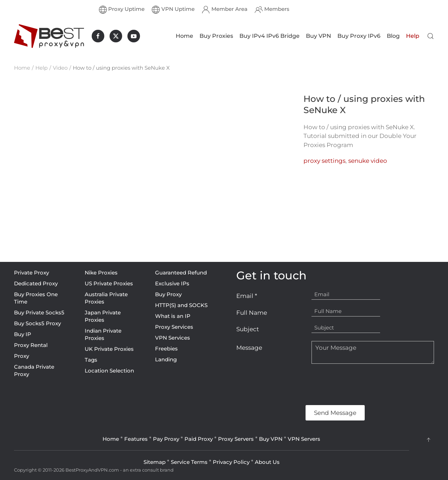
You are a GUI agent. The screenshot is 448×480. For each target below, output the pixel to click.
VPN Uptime (173, 9)
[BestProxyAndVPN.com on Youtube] (134, 36)
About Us (267, 462)
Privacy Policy (231, 462)
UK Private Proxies (109, 349)
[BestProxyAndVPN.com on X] (116, 36)
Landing (166, 359)
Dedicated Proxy (36, 283)
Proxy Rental (31, 345)
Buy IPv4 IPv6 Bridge (269, 36)
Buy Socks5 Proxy (37, 323)
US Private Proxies (109, 283)
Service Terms (189, 462)
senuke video (368, 161)
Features (136, 439)
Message (249, 348)
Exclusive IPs (172, 283)
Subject (248, 329)
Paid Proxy (199, 439)
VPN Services (173, 338)
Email (247, 296)
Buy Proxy (168, 294)
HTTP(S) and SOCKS (181, 305)
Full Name (252, 313)
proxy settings (324, 161)
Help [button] (413, 36)
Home (184, 36)
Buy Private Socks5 (39, 312)
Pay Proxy (166, 439)
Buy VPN (318, 36)
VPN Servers (304, 439)
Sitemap (155, 462)
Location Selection (109, 371)
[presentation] (289, 384)
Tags (91, 360)
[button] (430, 36)
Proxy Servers (236, 439)
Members (272, 9)
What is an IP (173, 316)
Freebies (166, 349)
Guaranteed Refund (181, 273)
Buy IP (23, 334)
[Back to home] (49, 36)
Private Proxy (31, 273)
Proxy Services (174, 327)
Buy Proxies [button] (216, 36)
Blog (393, 36)
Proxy (22, 356)
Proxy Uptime (122, 9)
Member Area (225, 9)
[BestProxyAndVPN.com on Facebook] (98, 36)
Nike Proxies (101, 273)
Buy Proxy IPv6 (359, 36)
